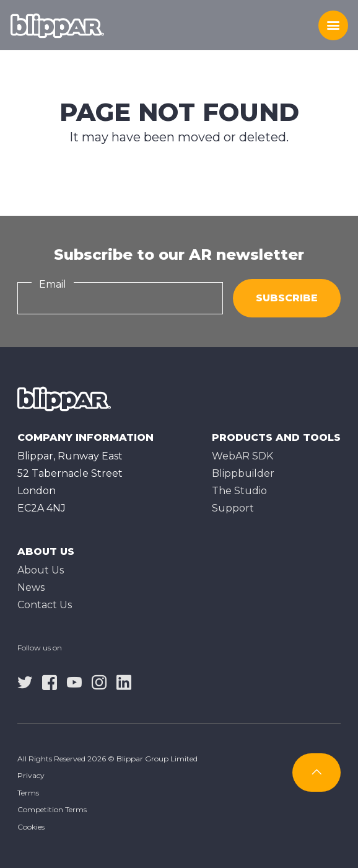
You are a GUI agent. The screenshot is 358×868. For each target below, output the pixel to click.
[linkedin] (124, 682)
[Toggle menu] (333, 25)
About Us (41, 570)
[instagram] (99, 682)
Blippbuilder (243, 473)
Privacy (31, 775)
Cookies (31, 827)
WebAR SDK (242, 456)
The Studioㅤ (239, 491)
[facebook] (50, 682)
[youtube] (74, 682)
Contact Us (45, 605)
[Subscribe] (317, 773)
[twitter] (25, 682)
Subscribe (287, 298)
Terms (28, 793)
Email (53, 284)
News (31, 587)
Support (233, 508)
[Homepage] (57, 25)
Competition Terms (52, 809)
